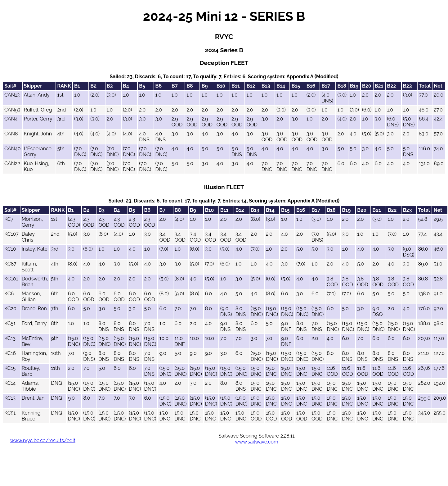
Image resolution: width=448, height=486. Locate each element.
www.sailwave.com (256, 442)
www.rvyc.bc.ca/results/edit (43, 441)
